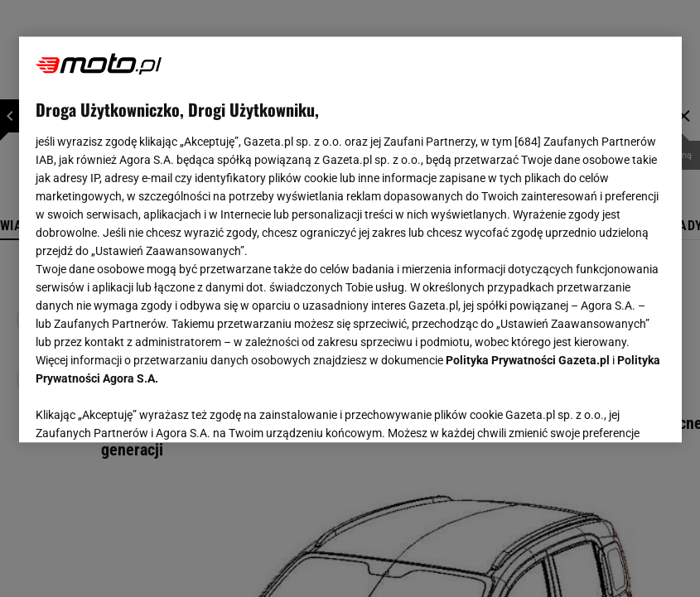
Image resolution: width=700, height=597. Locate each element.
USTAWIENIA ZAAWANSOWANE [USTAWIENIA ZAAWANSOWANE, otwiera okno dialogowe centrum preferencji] (144, 409)
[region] (350, 239)
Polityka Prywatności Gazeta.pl (528, 360)
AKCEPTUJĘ (608, 410)
